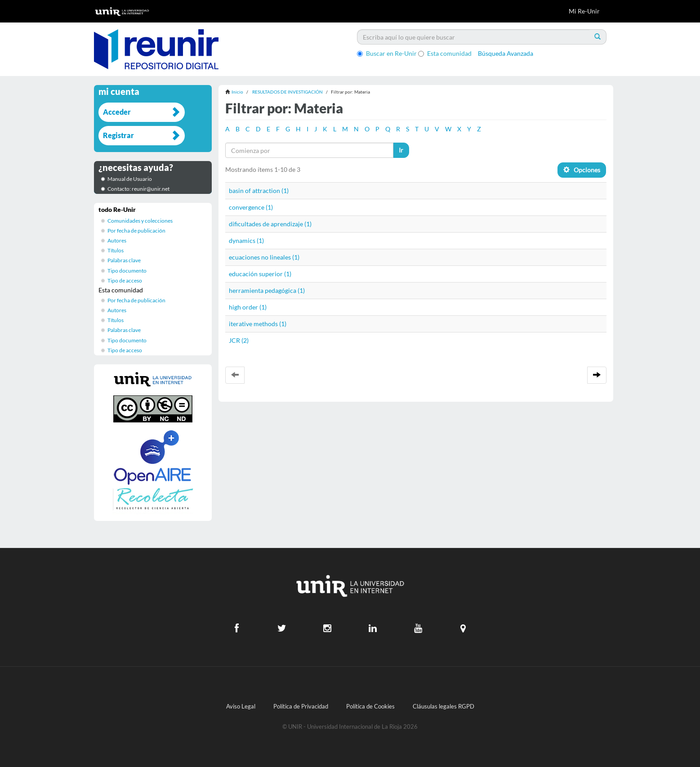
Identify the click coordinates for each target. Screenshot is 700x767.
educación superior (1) (260, 274)
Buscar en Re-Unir (387, 53)
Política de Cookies (370, 706)
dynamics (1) (246, 240)
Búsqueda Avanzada (506, 53)
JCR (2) (239, 340)
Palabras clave (124, 260)
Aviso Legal (241, 706)
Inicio (237, 92)
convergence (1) (251, 207)
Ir (401, 150)
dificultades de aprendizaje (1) (270, 224)
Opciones (582, 170)
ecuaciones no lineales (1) (264, 257)
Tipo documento (127, 271)
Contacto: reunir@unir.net (138, 189)
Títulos (116, 250)
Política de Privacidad (301, 706)
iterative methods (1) (258, 324)
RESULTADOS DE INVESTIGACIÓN (288, 92)
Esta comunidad (445, 53)
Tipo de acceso (125, 280)
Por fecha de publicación (136, 231)
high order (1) (248, 307)
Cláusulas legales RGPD (444, 706)
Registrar (118, 135)
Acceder (117, 112)
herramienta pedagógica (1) (267, 290)
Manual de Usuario (130, 179)
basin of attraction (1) (259, 191)
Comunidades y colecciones (140, 221)
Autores (117, 240)
